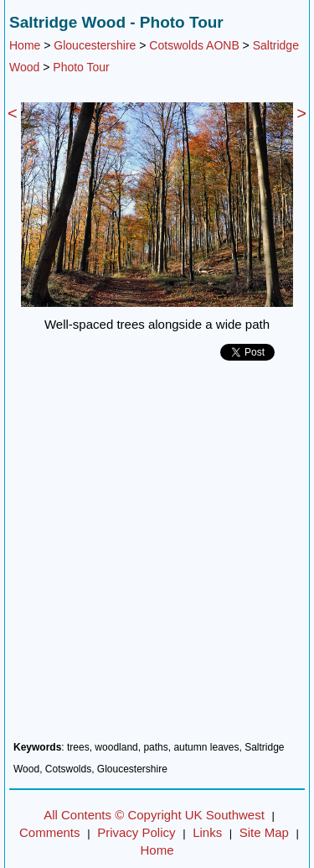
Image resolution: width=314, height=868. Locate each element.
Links (207, 832)
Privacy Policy (136, 832)
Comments (50, 832)
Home (25, 45)
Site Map (264, 832)
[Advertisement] (157, 557)
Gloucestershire (95, 45)
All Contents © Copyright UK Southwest (154, 815)
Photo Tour (81, 67)
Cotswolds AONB (194, 45)
